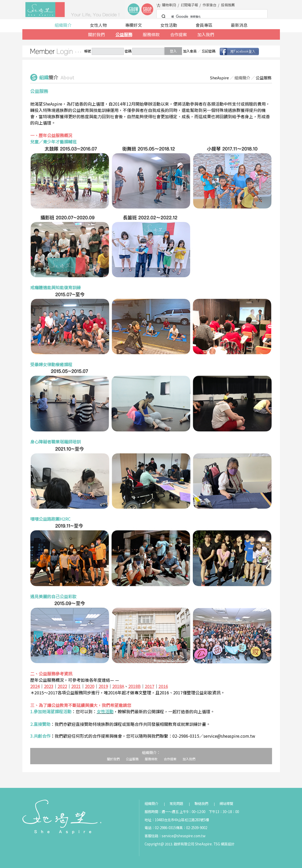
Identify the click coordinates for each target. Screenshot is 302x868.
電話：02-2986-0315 (160, 828)
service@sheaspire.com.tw (184, 836)
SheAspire (219, 78)
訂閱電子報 (189, 5)
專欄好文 (134, 25)
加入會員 (190, 51)
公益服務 (124, 34)
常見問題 (176, 804)
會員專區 (204, 25)
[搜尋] (211, 17)
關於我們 (96, 34)
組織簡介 (63, 25)
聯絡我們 (201, 804)
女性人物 (98, 25)
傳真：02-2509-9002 (191, 828)
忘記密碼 (208, 51)
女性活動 (169, 25)
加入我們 (206, 34)
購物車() (169, 5)
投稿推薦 (228, 5)
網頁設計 (228, 844)
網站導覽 (226, 804)
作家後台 (209, 5)
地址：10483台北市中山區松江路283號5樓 (177, 820)
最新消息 (239, 25)
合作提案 (178, 34)
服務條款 (151, 34)
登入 (173, 51)
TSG (217, 844)
